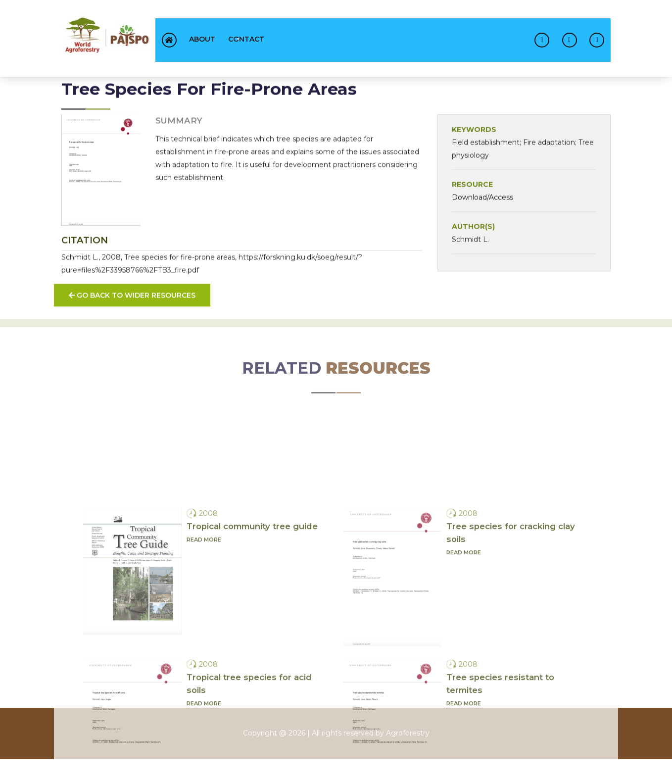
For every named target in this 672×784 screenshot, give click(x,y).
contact (246, 39)
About (202, 39)
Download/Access (482, 205)
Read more (204, 646)
